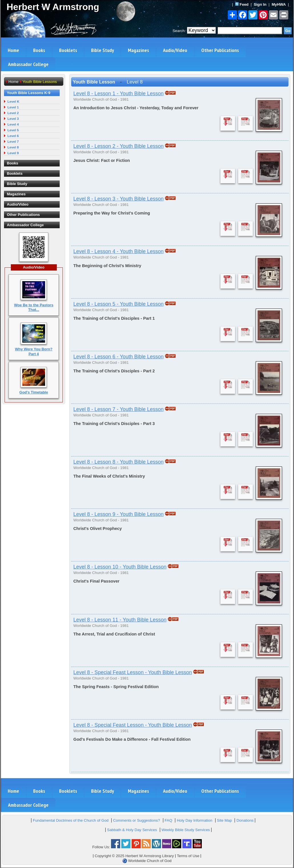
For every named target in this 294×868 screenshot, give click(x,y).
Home (13, 50)
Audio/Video (175, 50)
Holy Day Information (194, 820)
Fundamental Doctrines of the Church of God (71, 820)
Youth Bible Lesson (94, 82)
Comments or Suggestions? (136, 820)
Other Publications (220, 50)
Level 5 (13, 130)
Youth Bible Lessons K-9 (29, 93)
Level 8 (13, 147)
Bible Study (102, 50)
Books (39, 50)
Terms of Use (188, 856)
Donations (245, 820)
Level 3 (13, 119)
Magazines (138, 50)
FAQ (169, 820)
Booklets (68, 50)
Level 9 (13, 153)
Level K (13, 101)
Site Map (224, 820)
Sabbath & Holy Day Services (132, 830)
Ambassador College (28, 64)
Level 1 (13, 107)
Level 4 (13, 124)
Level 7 (13, 141)
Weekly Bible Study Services (186, 830)
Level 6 (13, 136)
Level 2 (13, 113)
